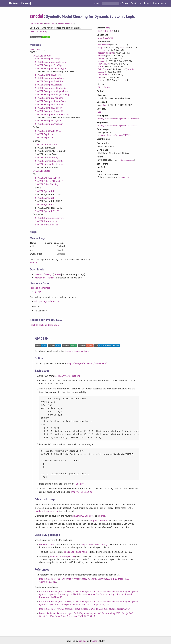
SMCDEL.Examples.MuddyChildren (52, 91)
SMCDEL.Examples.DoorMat (49, 75)
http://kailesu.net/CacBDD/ (94, 543)
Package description (44, 278)
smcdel (37, 16)
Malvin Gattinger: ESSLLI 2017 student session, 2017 (84, 607)
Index (33, 49)
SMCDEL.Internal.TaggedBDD (49, 161)
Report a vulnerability (66, 23)
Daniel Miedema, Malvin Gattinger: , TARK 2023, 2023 (86, 613)
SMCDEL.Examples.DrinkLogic (50, 78)
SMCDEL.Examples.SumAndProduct (52, 114)
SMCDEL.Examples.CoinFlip (48, 65)
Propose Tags (50, 23)
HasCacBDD (103, 64)
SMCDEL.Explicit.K (44, 134)
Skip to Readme (38, 31)
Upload (147, 3)
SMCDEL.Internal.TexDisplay (49, 164)
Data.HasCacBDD (47, 543)
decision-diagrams (106, 53)
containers (102, 50)
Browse (125, 3)
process (101, 66)
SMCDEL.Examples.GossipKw (49, 81)
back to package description (45, 325)
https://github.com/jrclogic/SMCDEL (114, 135)
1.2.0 (111, 31)
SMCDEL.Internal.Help (46, 144)
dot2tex (103, 519)
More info (34, 262)
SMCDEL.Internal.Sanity (47, 158)
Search (97, 3)
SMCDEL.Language (41, 171)
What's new (136, 3)
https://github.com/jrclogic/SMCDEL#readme (118, 119)
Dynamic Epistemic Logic (77, 351)
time (100, 80)
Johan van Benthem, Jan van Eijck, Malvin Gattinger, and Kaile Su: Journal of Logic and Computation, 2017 (89, 601)
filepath (101, 58)
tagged (101, 72)
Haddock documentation (47, 510)
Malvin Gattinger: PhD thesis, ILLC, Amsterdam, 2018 (84, 579)
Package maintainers (40, 288)
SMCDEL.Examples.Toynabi (48, 121)
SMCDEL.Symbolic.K (45, 191)
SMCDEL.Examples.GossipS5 (49, 85)
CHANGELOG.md (105, 38)
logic (41, 23)
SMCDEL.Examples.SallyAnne (49, 105)
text (100, 77)
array (100, 47)
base (122, 47)
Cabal (94, 639)
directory (102, 56)
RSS (108, 28)
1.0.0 (100, 31)
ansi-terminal (104, 45)
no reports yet (124, 177)
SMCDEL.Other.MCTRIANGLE (49, 181)
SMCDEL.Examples (42, 56)
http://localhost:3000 (82, 491)
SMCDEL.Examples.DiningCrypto (51, 69)
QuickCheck (103, 69)
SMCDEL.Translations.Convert (49, 218)
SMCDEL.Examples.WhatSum (49, 124)
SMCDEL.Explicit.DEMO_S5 (48, 131)
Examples (81, 483)
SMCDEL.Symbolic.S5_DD (47, 211)
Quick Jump (40, 49)
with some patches (66, 555)
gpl (32, 23)
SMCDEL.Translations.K (46, 221)
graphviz (102, 61)
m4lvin (38, 292)
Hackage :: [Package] (20, 3)
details (125, 80)
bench (102, 515)
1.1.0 (105, 31)
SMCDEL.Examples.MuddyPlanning (52, 95)
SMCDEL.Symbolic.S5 (45, 204)
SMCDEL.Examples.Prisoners (49, 98)
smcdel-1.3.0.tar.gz (43, 274)
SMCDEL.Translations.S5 (47, 225)
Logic (100, 112)
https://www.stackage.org (67, 376)
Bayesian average (128, 160)
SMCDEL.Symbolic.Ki (45, 198)
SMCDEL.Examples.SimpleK (49, 108)
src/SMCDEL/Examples (83, 515)
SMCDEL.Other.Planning (47, 184)
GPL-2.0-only (104, 87)
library (36, 23)
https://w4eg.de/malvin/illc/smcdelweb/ (87, 363)
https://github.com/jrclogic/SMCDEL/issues (117, 126)
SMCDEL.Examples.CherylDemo (50, 62)
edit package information (47, 301)
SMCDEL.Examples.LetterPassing (51, 88)
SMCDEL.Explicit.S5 (45, 137)
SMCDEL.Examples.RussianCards (51, 101)
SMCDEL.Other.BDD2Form (48, 178)
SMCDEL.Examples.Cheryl (48, 59)
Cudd (53, 555)
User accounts (159, 3)
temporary (102, 75)
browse (57, 274)
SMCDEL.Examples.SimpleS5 (49, 111)
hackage (83, 639)
